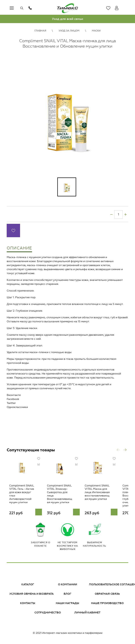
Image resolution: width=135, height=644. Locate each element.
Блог (67, 595)
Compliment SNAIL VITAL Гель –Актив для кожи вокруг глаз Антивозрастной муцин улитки (21, 497)
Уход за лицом (69, 31)
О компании (67, 586)
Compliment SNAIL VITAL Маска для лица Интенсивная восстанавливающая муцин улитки (105, 497)
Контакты (28, 604)
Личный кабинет (87, 614)
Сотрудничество (48, 614)
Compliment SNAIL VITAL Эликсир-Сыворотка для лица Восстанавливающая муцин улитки (63, 497)
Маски (96, 31)
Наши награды (67, 604)
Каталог (28, 586)
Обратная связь (107, 595)
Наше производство (107, 604)
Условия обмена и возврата (31, 595)
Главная (40, 31)
